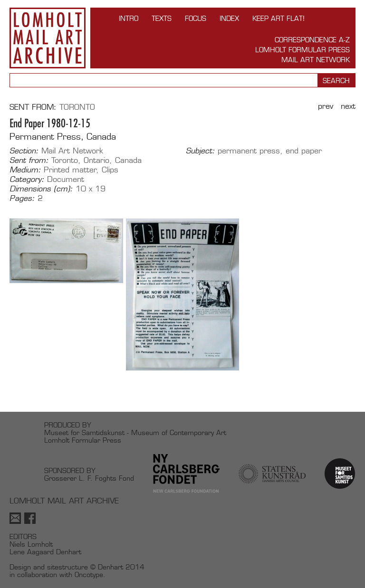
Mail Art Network (316, 60)
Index (229, 18)
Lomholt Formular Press (303, 50)
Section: (24, 151)
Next (348, 106)
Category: (27, 180)
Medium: (25, 170)
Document (66, 179)
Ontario (96, 160)
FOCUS (196, 18)
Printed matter (70, 170)
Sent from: (29, 161)
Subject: (200, 151)
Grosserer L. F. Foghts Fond (89, 478)
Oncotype (89, 574)
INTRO (129, 18)
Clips (110, 170)
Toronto (77, 107)
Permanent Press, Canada (63, 137)
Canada (128, 160)
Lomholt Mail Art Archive (48, 38)
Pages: (22, 199)
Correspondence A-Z (312, 40)
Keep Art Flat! (279, 18)
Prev (326, 106)
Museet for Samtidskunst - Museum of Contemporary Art (135, 432)
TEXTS (162, 18)
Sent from (32, 107)
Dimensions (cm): (41, 189)
